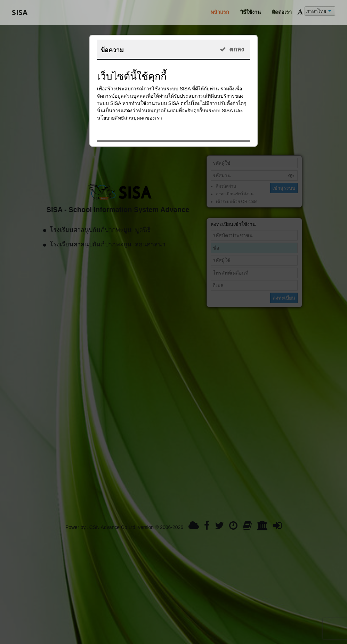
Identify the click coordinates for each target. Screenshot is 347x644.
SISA (20, 12)
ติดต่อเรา (282, 12)
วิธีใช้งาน (251, 12)
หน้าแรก (220, 12)
